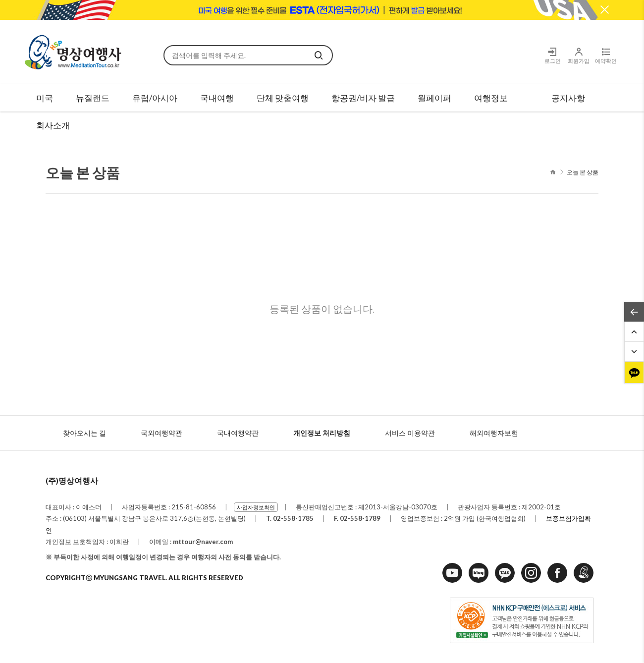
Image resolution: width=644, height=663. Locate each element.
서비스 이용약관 (410, 433)
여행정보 (491, 98)
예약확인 (606, 55)
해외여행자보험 (494, 433)
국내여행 (217, 98)
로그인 (552, 55)
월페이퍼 (434, 98)
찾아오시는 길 (84, 433)
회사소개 (53, 125)
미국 (45, 98)
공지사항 (568, 98)
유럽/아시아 (155, 98)
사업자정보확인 (256, 507)
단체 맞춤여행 (283, 98)
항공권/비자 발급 (363, 98)
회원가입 (578, 55)
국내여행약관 (238, 433)
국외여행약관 (161, 433)
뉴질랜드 (93, 98)
